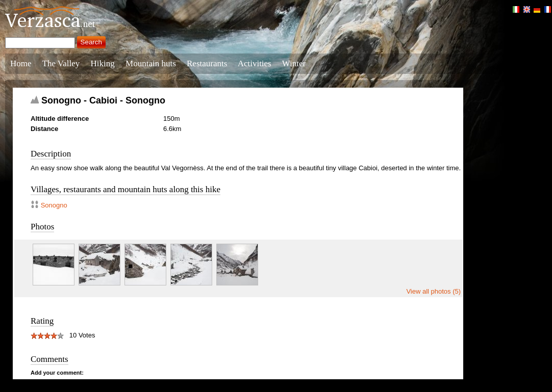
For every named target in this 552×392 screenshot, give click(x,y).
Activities (255, 63)
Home (21, 63)
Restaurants (207, 63)
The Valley (61, 63)
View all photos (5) (433, 291)
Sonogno (54, 205)
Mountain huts (151, 63)
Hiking (103, 63)
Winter (294, 63)
